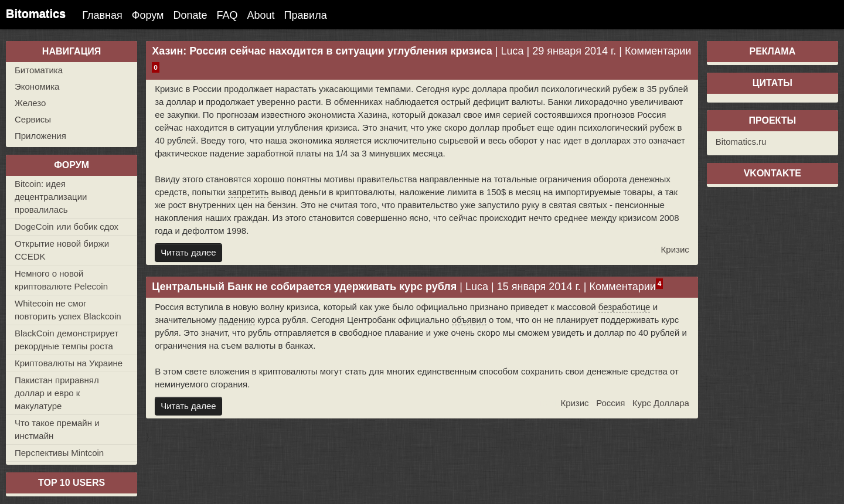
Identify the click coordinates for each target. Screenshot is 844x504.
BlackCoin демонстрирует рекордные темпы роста (67, 340)
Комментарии (658, 51)
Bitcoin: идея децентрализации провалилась (51, 197)
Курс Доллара (661, 403)
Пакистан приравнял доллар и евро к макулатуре (57, 393)
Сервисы (33, 119)
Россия (610, 403)
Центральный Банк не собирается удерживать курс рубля (304, 287)
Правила (306, 15)
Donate (190, 15)
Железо (30, 103)
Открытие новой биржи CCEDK (62, 250)
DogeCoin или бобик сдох (67, 227)
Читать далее (188, 252)
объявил (469, 320)
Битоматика (39, 70)
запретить (248, 192)
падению (236, 320)
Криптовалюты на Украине (69, 363)
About (261, 15)
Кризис (675, 249)
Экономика (37, 86)
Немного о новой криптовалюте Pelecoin (61, 280)
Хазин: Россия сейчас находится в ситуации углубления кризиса (322, 51)
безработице (625, 307)
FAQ (227, 15)
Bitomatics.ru (741, 142)
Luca (513, 51)
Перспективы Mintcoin (59, 453)
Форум (148, 15)
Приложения (40, 136)
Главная (102, 15)
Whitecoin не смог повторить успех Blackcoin (68, 310)
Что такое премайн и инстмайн (57, 429)
